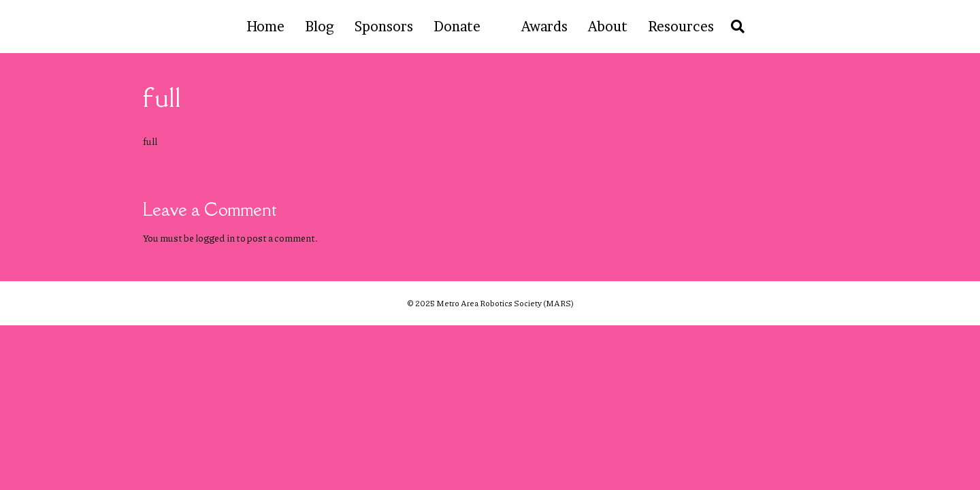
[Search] (734, 27)
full (150, 141)
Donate (457, 27)
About (608, 27)
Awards (544, 27)
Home (265, 27)
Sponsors (384, 27)
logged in (215, 238)
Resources (681, 27)
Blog (320, 27)
